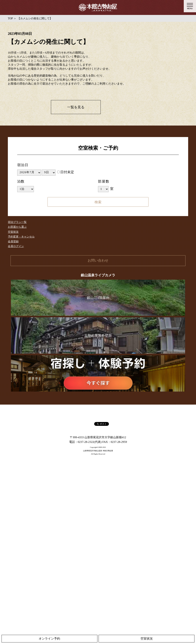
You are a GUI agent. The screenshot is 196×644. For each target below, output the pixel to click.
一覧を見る (76, 107)
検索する (98, 202)
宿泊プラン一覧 (17, 222)
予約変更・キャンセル (21, 237)
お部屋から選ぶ (17, 227)
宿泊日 (23, 165)
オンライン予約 (49, 639)
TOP (10, 18)
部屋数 (104, 181)
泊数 (21, 181)
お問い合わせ (98, 260)
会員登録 (13, 241)
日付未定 (66, 172)
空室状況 (13, 232)
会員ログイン (16, 246)
